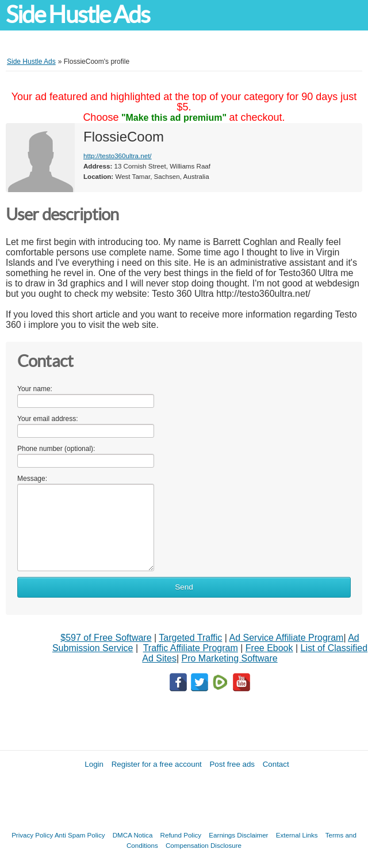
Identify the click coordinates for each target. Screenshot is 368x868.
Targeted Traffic (190, 638)
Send (184, 587)
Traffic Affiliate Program (191, 648)
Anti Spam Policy (80, 835)
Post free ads (232, 764)
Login (94, 764)
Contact (276, 764)
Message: (32, 479)
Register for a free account (157, 764)
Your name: (35, 389)
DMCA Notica (133, 835)
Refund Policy (181, 835)
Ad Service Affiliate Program (287, 638)
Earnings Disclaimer (238, 835)
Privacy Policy (32, 835)
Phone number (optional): (56, 449)
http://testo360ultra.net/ (118, 156)
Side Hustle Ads (78, 15)
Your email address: (48, 419)
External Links (297, 835)
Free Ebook (269, 648)
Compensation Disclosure (204, 845)
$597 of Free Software (106, 638)
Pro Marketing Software (230, 658)
